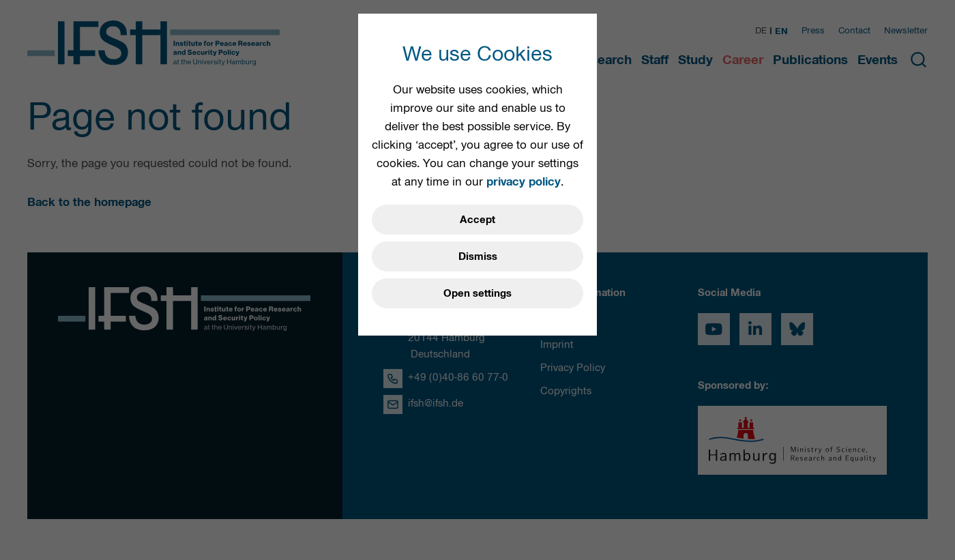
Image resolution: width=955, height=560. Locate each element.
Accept (477, 220)
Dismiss (478, 256)
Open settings (477, 293)
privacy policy (524, 181)
